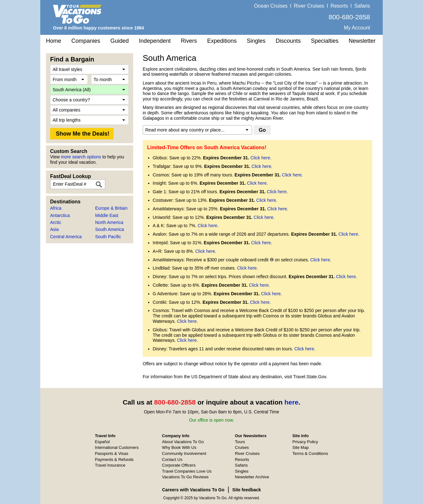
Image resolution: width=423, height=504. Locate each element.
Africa (56, 208)
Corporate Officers (179, 465)
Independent (155, 41)
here (291, 402)
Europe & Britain (111, 208)
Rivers (189, 41)
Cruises (242, 447)
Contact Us (172, 459)
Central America (66, 237)
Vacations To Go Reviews (185, 477)
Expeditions (222, 41)
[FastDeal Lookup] (99, 184)
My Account (357, 28)
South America (110, 229)
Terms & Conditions (310, 453)
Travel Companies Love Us (187, 471)
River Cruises (309, 6)
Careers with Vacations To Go (193, 490)
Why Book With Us (179, 447)
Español (102, 442)
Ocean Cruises (271, 6)
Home (54, 41)
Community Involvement (184, 453)
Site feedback (247, 490)
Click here (260, 158)
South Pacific (108, 237)
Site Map (300, 447)
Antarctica (60, 215)
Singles (256, 41)
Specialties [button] (325, 41)
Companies (86, 41)
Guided (120, 41)
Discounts (288, 41)
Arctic (56, 222)
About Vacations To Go (183, 442)
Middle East (107, 215)
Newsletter (362, 41)
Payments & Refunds (114, 459)
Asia (54, 229)
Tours (240, 442)
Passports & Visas (111, 453)
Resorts (339, 6)
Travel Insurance (110, 465)
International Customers (117, 447)
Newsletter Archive (252, 477)
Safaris (362, 6)
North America (109, 222)
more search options (81, 157)
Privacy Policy (305, 442)
